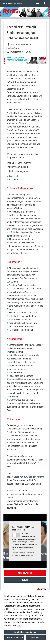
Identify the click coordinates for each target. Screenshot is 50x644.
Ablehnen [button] (36, 637)
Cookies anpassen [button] (14, 637)
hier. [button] (19, 626)
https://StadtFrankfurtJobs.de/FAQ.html (26, 477)
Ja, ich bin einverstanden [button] (25, 632)
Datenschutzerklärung (19, 553)
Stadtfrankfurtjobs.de (12, 3)
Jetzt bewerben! (25, 573)
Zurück (25, 580)
